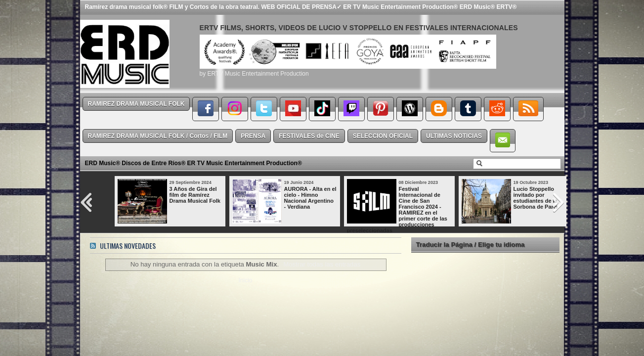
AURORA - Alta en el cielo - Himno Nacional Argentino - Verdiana (310, 198)
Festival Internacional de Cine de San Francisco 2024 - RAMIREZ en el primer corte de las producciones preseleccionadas (397, 210)
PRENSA (253, 136)
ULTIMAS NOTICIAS (454, 136)
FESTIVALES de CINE (309, 136)
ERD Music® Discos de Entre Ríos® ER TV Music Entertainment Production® (193, 163)
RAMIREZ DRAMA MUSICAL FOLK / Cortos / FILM (158, 136)
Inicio (245, 280)
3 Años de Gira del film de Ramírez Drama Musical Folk (195, 195)
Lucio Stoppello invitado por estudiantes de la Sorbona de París (536, 198)
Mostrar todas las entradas (322, 264)
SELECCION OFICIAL (383, 136)
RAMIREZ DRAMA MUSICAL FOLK (136, 104)
